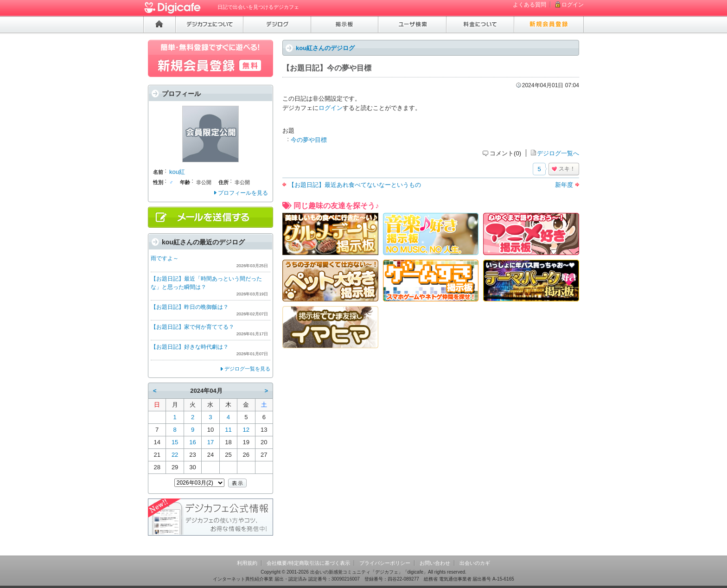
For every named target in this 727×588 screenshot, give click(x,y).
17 (210, 442)
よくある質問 (529, 5)
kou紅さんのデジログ (325, 48)
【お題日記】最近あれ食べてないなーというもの (355, 185)
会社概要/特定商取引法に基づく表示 (308, 563)
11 (228, 430)
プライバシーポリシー (385, 563)
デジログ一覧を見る (247, 369)
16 (192, 442)
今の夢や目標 (309, 140)
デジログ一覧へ (558, 153)
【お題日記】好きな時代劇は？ (190, 347)
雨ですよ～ (165, 258)
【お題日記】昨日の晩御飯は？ (190, 307)
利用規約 (247, 563)
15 (175, 442)
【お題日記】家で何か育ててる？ (192, 327)
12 (246, 430)
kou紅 (177, 172)
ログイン (573, 5)
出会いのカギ (475, 563)
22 (175, 455)
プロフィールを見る (243, 193)
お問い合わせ (435, 563)
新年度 (564, 185)
